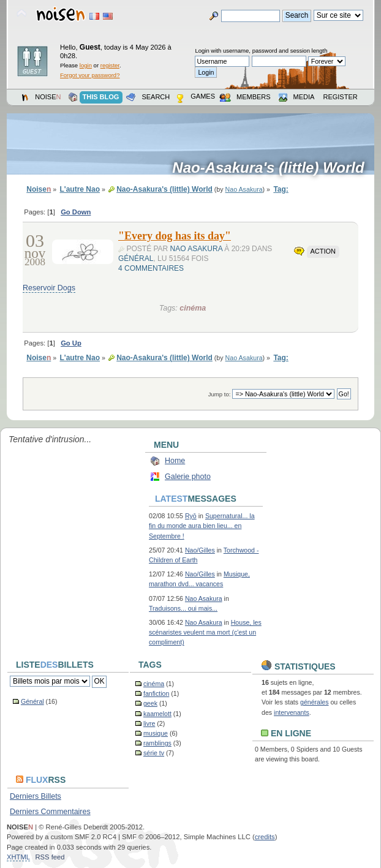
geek (150, 703)
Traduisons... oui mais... (183, 608)
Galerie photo (188, 477)
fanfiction (156, 693)
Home (175, 461)
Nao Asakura (244, 189)
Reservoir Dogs (49, 288)
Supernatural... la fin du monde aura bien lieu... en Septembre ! (202, 526)
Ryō (191, 516)
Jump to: (220, 394)
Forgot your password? (90, 75)
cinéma (193, 308)
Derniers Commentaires (50, 812)
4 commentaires (151, 268)
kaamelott (157, 714)
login (86, 65)
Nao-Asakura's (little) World (272, 168)
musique (156, 733)
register (110, 65)
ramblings (157, 743)
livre (149, 723)
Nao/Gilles (200, 550)
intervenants (292, 712)
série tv (154, 753)
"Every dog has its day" (175, 236)
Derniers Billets (36, 796)
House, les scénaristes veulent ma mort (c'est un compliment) (205, 632)
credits (265, 837)
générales (315, 702)
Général (136, 259)
